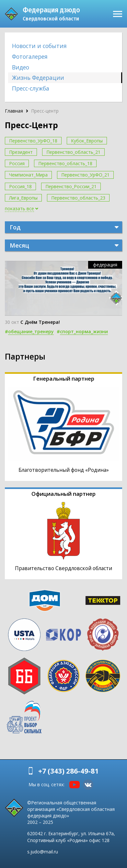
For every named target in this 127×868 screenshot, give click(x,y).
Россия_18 (20, 186)
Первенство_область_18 (65, 163)
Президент (21, 152)
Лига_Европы (23, 198)
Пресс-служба (31, 88)
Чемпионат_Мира (28, 175)
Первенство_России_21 (71, 186)
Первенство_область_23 (78, 198)
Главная (14, 111)
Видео (21, 67)
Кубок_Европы (87, 141)
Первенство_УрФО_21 (85, 175)
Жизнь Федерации (38, 78)
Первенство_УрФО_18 (33, 141)
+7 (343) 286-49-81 (68, 771)
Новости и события (39, 46)
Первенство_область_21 (73, 152)
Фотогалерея (30, 56)
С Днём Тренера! (40, 322)
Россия (17, 163)
